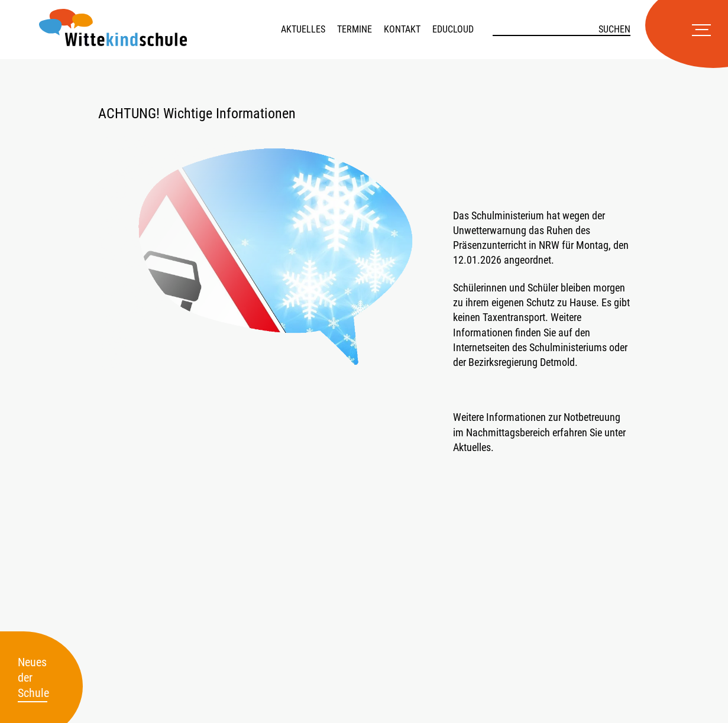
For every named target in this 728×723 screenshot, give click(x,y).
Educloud (453, 29)
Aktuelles (303, 29)
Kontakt (402, 29)
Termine (355, 29)
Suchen (614, 29)
